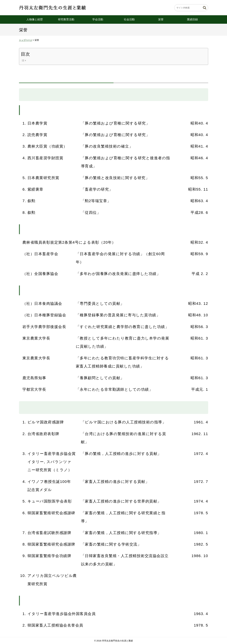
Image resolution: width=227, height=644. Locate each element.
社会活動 (129, 19)
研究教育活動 (66, 19)
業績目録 (192, 19)
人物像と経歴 (35, 19)
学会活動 (98, 19)
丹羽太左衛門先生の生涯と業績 (53, 8)
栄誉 (161, 19)
